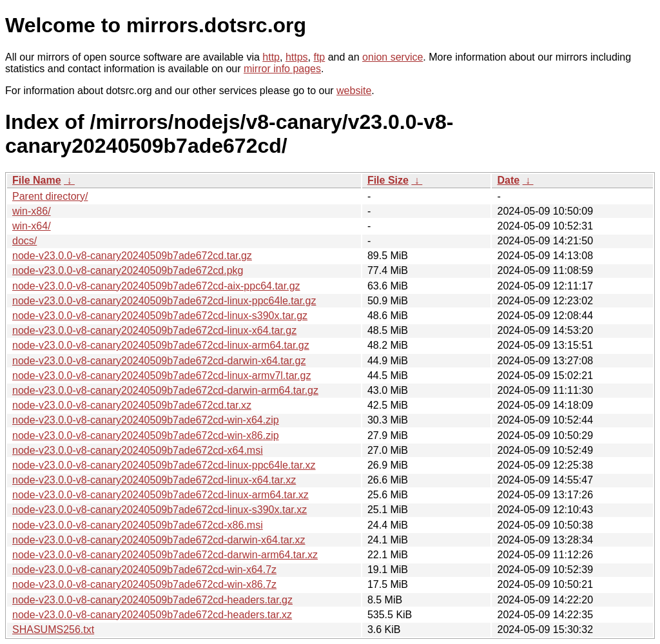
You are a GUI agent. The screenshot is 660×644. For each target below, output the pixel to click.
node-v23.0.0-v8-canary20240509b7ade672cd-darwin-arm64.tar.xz (165, 555)
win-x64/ (32, 226)
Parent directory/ (50, 196)
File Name (37, 180)
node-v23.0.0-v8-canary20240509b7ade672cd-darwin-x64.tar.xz (159, 540)
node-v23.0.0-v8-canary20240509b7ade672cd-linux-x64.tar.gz (154, 330)
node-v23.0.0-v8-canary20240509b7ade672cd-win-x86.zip (146, 435)
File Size (388, 180)
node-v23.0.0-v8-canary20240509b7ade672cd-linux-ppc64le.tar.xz (164, 465)
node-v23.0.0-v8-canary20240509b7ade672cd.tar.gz (132, 256)
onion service (393, 57)
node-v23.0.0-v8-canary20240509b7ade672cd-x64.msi (138, 450)
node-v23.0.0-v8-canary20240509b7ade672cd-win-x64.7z (144, 570)
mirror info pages (282, 69)
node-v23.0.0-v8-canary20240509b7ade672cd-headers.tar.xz (152, 615)
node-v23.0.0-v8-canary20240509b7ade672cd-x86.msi (138, 525)
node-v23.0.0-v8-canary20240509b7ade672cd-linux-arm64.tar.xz (160, 495)
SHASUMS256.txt (53, 629)
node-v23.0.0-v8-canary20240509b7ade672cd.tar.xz (132, 405)
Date (508, 180)
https (297, 57)
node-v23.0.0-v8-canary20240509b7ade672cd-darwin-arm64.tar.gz (165, 390)
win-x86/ (32, 211)
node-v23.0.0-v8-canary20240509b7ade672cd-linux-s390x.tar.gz (160, 316)
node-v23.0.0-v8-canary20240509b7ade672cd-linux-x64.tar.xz (154, 480)
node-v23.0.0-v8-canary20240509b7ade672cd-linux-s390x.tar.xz (160, 510)
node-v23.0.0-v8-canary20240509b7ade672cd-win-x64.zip (146, 420)
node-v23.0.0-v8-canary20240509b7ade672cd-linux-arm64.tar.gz (161, 345)
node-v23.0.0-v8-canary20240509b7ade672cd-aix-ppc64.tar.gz (156, 286)
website (354, 91)
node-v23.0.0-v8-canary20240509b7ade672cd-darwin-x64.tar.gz (159, 361)
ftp (319, 57)
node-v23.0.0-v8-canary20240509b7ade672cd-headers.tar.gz (152, 600)
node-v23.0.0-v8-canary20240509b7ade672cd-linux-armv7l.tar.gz (161, 376)
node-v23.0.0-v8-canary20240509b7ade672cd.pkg (128, 270)
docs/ (24, 241)
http (271, 57)
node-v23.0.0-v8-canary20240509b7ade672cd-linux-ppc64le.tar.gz (164, 301)
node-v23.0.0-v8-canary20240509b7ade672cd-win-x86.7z (144, 584)
